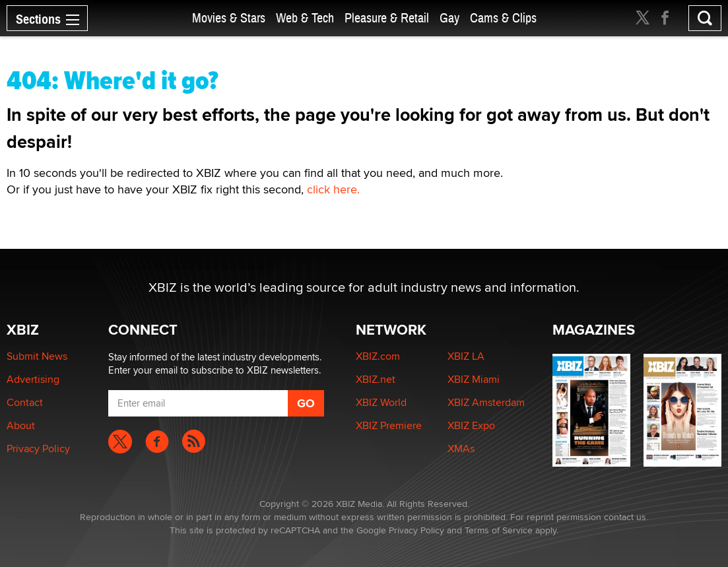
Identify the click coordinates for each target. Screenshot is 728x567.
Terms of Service (499, 530)
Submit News (37, 356)
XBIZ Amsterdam (486, 402)
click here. (333, 189)
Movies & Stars (229, 18)
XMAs (461, 449)
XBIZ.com (378, 356)
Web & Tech (305, 18)
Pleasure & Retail (387, 18)
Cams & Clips (503, 18)
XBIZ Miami (474, 379)
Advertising (33, 379)
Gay (449, 18)
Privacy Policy (38, 449)
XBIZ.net (376, 379)
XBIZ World (381, 402)
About (21, 425)
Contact (25, 402)
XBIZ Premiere (389, 425)
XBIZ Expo (471, 425)
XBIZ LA (466, 356)
